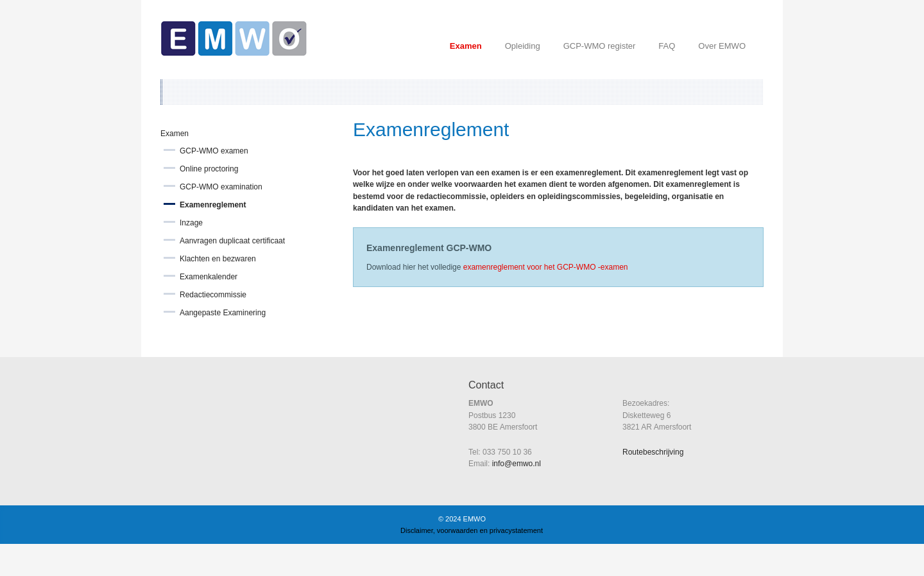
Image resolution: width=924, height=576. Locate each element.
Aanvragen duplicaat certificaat (232, 241)
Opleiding (523, 46)
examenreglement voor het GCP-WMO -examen (546, 267)
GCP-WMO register (600, 46)
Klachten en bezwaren (218, 259)
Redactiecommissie (213, 295)
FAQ (667, 46)
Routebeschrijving (653, 452)
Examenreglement (213, 205)
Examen (466, 46)
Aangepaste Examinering (223, 313)
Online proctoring (209, 169)
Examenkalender (209, 277)
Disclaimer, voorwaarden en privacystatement (472, 530)
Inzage (191, 223)
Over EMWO (722, 46)
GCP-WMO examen (214, 151)
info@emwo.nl (517, 464)
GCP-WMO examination (221, 187)
